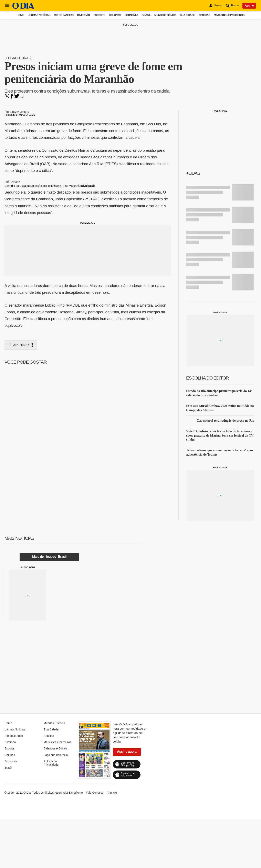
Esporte (99, 15)
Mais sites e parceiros (229, 15)
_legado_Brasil (19, 58)
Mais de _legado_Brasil (49, 557)
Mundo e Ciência (165, 15)
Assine (249, 6)
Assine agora (127, 752)
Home (20, 15)
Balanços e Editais (55, 748)
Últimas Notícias (39, 15)
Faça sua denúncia (56, 755)
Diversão (84, 15)
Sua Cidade (187, 15)
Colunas (115, 15)
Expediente (76, 793)
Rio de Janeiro (64, 15)
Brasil (146, 15)
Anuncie (112, 793)
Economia (131, 15)
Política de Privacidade (51, 763)
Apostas (204, 15)
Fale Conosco (95, 793)
